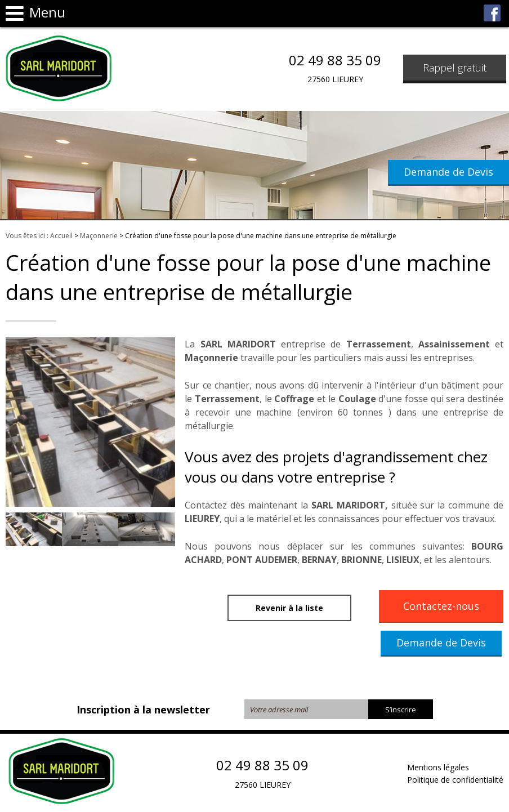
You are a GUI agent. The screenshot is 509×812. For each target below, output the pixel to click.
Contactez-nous (441, 606)
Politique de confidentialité (455, 780)
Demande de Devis (448, 172)
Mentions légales (438, 767)
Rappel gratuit (455, 68)
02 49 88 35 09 (335, 60)
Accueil (61, 236)
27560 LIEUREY (335, 79)
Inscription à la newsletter (143, 710)
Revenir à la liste (289, 608)
